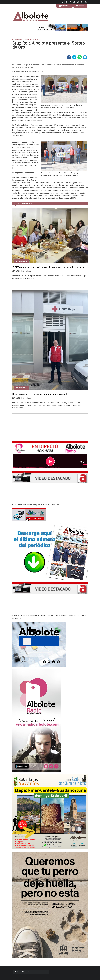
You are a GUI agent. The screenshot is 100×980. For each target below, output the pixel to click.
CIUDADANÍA (17, 40)
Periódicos (64, 6)
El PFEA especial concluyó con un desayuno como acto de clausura (48, 267)
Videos (80, 6)
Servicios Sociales (22, 261)
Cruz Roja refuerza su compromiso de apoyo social (39, 394)
